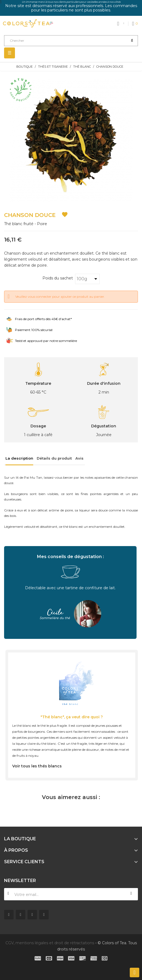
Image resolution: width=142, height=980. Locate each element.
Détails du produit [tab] (54, 458)
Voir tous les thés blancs (37, 766)
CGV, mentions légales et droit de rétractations (50, 943)
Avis (79, 458)
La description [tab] (19, 458)
